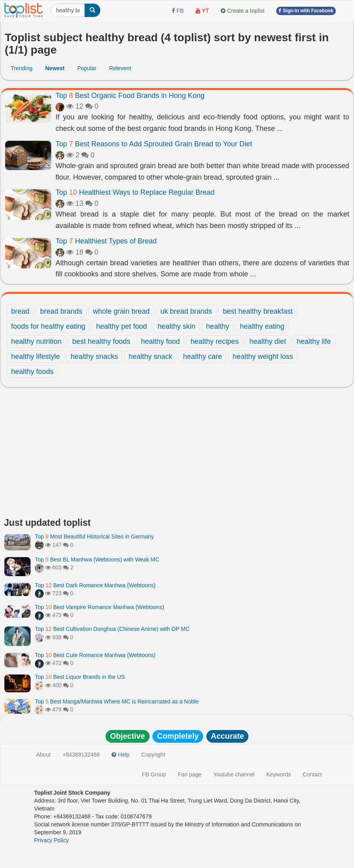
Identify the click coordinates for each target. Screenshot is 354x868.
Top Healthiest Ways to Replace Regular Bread (135, 192)
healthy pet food (121, 326)
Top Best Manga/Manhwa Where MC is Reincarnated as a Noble (117, 701)
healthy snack (150, 356)
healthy (217, 326)
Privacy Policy (51, 840)
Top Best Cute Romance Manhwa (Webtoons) (95, 655)
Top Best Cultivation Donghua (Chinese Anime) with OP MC (112, 629)
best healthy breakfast (258, 311)
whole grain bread (121, 311)
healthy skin (176, 326)
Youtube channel (234, 774)
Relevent (120, 68)
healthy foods (32, 372)
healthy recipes (215, 341)
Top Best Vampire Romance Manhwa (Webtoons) (100, 607)
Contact (312, 774)
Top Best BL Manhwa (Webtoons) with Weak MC (97, 560)
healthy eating (262, 326)
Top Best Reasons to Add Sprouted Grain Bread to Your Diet (154, 144)
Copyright (153, 755)
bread (20, 311)
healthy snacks (94, 356)
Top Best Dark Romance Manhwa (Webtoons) (95, 585)
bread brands (61, 311)
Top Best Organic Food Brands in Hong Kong (130, 96)
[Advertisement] (177, 454)
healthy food (160, 341)
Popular (87, 68)
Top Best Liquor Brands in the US (80, 677)
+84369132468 (81, 755)
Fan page (190, 774)
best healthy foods (101, 341)
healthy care (202, 356)
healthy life (314, 341)
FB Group (154, 774)
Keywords (278, 774)
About (43, 755)
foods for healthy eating (48, 326)
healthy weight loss (263, 356)
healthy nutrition (36, 341)
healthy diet (267, 341)
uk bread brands (186, 311)
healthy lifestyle (36, 356)
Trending (22, 68)
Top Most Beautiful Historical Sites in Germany (94, 537)
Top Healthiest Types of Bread (106, 241)
